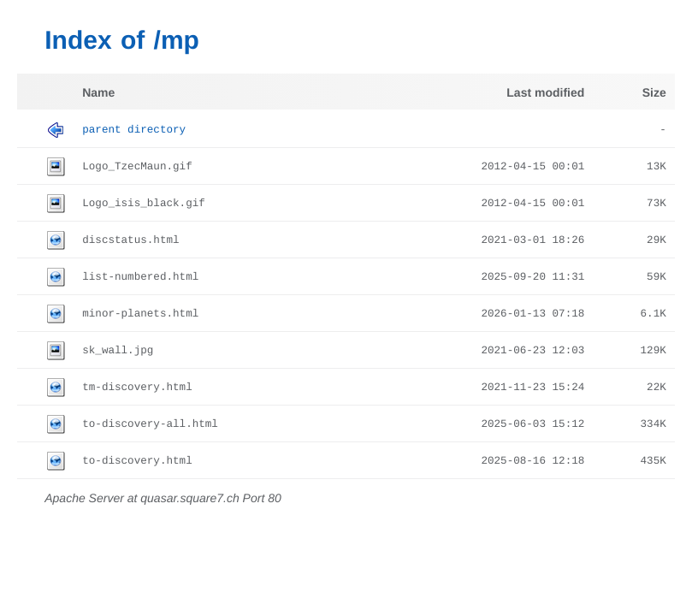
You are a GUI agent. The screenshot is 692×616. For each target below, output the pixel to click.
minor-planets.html (140, 314)
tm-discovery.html (137, 388)
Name (98, 92)
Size (654, 92)
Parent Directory (134, 130)
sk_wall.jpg (118, 351)
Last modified (545, 92)
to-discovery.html (137, 461)
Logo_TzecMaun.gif (137, 167)
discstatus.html (130, 240)
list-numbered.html (140, 277)
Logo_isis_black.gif (144, 204)
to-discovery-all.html (150, 424)
